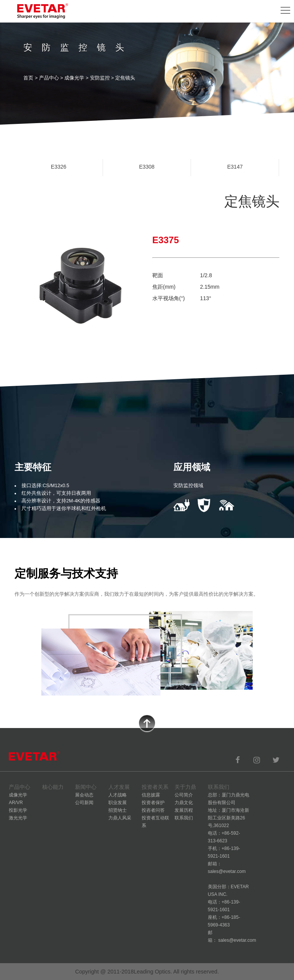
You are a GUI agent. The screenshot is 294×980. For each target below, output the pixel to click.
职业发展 (118, 803)
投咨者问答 (153, 810)
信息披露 (151, 795)
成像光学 (74, 78)
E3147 (235, 167)
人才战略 (118, 795)
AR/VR (16, 803)
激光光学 (18, 818)
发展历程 (184, 810)
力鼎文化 (184, 803)
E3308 (147, 167)
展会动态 (84, 795)
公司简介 (184, 795)
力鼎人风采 (120, 818)
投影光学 (18, 810)
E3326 (59, 167)
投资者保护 (153, 803)
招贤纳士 (118, 810)
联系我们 (184, 818)
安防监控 (100, 78)
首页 (28, 78)
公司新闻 (84, 803)
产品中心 (49, 78)
